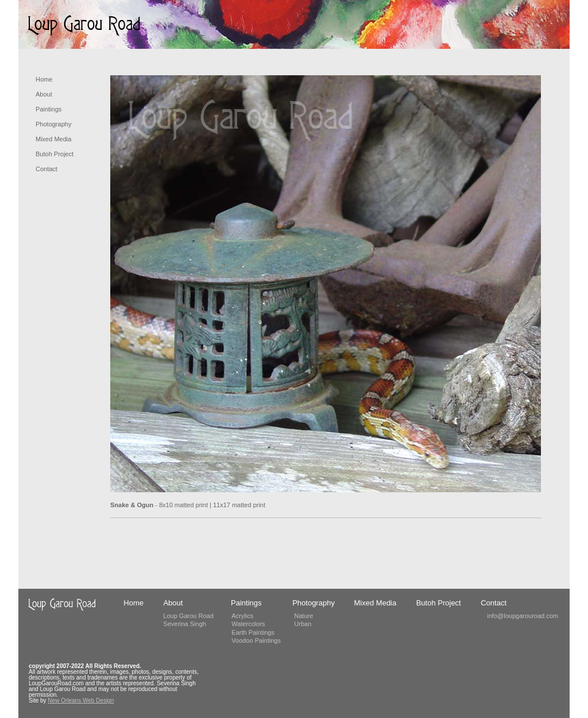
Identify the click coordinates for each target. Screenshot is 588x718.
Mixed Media (53, 139)
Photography (53, 124)
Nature (303, 616)
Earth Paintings (253, 632)
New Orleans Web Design (81, 700)
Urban (303, 624)
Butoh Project (55, 154)
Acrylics (242, 616)
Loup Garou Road (188, 616)
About (44, 94)
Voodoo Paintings (256, 640)
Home (44, 79)
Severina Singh (185, 624)
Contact (47, 169)
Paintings (49, 109)
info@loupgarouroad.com (523, 616)
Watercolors (248, 624)
